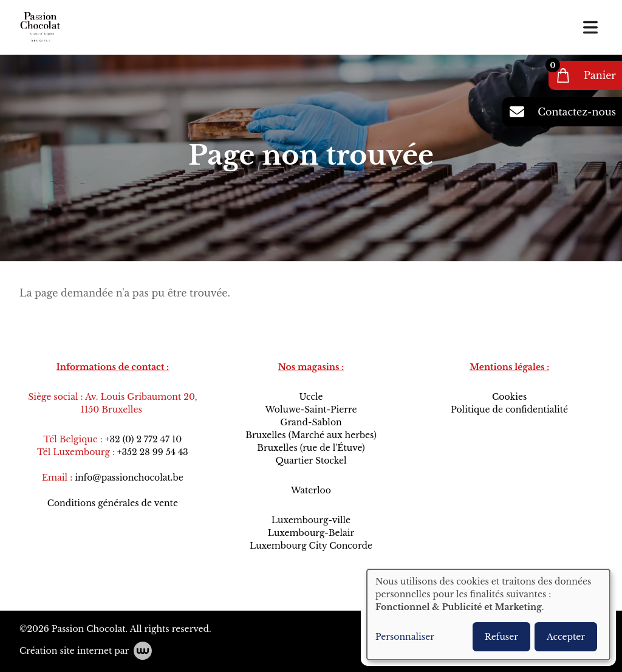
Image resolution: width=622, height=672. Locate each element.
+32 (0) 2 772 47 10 (143, 439)
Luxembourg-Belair (311, 533)
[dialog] (488, 615)
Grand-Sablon (311, 422)
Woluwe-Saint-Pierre (311, 410)
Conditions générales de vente (113, 503)
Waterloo (311, 490)
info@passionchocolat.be (129, 478)
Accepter (566, 637)
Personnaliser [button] (405, 637)
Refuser (501, 637)
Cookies (509, 397)
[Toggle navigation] (590, 27)
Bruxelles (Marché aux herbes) (311, 435)
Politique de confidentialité (509, 410)
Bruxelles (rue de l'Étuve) (311, 448)
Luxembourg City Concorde (311, 546)
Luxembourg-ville (311, 520)
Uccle (311, 397)
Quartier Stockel (311, 461)
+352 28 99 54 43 (153, 452)
